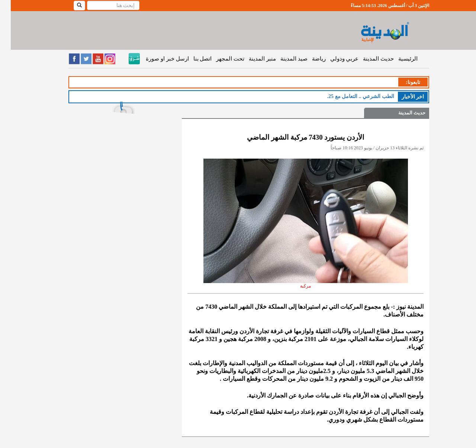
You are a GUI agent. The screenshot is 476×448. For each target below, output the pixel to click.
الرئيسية (397, 59)
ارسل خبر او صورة (156, 59)
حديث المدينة (368, 59)
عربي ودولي (334, 59)
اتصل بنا (192, 59)
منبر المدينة (252, 59)
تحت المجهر (219, 59)
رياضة (308, 59)
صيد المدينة (283, 59)
